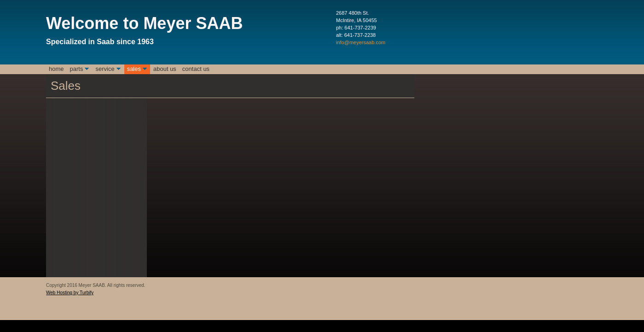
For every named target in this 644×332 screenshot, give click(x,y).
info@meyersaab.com (361, 42)
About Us (165, 69)
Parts (77, 69)
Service (105, 69)
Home (56, 69)
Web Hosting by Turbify (70, 293)
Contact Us (196, 69)
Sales (134, 69)
